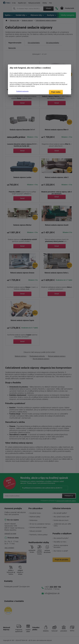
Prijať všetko (56, 92)
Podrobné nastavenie (22, 91)
